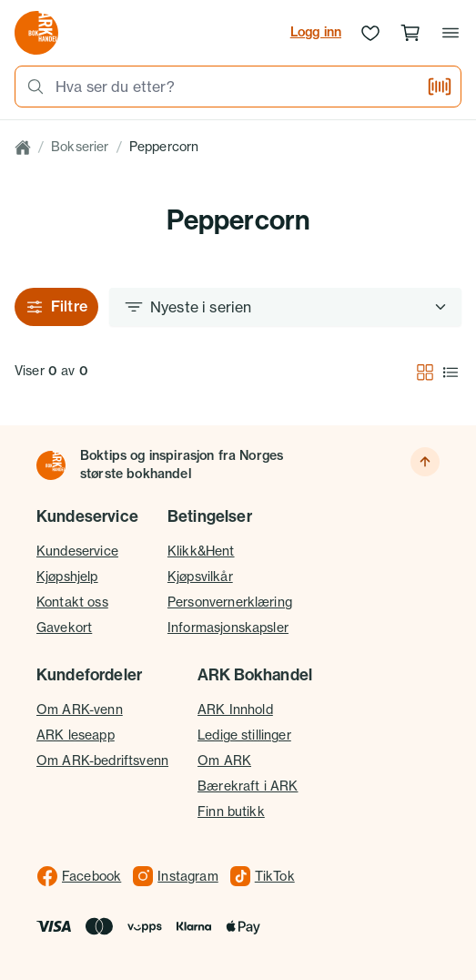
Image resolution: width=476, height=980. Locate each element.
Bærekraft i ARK (248, 786)
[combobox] (235, 87)
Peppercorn (164, 147)
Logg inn (316, 32)
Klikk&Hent (201, 551)
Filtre (56, 306)
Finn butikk (231, 812)
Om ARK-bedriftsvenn (102, 761)
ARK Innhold (235, 709)
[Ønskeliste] (370, 33)
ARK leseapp (76, 735)
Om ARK (224, 761)
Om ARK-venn (80, 709)
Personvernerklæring (230, 602)
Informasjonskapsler (228, 628)
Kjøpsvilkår (200, 577)
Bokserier (80, 147)
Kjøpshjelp (67, 577)
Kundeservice (77, 551)
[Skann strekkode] (440, 87)
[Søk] (30, 87)
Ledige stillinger (244, 735)
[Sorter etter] (285, 307)
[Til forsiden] (51, 465)
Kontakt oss (72, 602)
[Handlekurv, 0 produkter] (410, 33)
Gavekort (64, 628)
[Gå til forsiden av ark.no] (36, 33)
